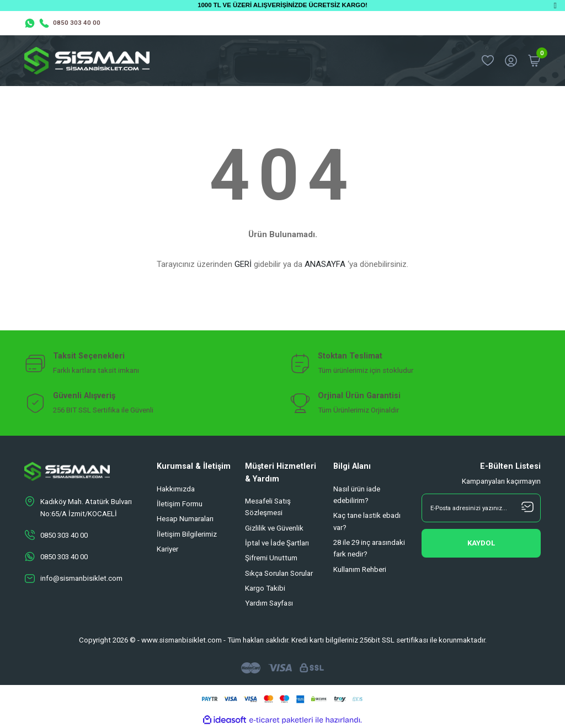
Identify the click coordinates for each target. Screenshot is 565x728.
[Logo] (87, 61)
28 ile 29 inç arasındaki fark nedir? (369, 548)
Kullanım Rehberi (360, 569)
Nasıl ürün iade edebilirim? (357, 495)
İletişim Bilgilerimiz (187, 534)
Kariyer (167, 549)
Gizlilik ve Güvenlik (274, 528)
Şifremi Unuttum (271, 558)
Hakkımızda (176, 489)
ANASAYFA (325, 264)
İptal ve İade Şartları (277, 543)
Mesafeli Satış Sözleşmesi (268, 507)
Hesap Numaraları (185, 519)
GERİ (243, 264)
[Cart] (534, 61)
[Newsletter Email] (481, 508)
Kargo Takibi (265, 588)
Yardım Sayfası (269, 603)
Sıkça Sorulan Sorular (279, 573)
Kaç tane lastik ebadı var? (367, 521)
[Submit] (481, 543)
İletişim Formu (180, 504)
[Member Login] (511, 61)
